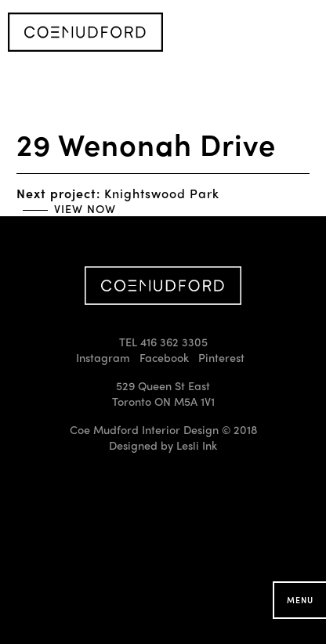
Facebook (164, 357)
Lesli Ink (197, 445)
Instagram (103, 357)
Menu (300, 600)
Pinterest (221, 357)
